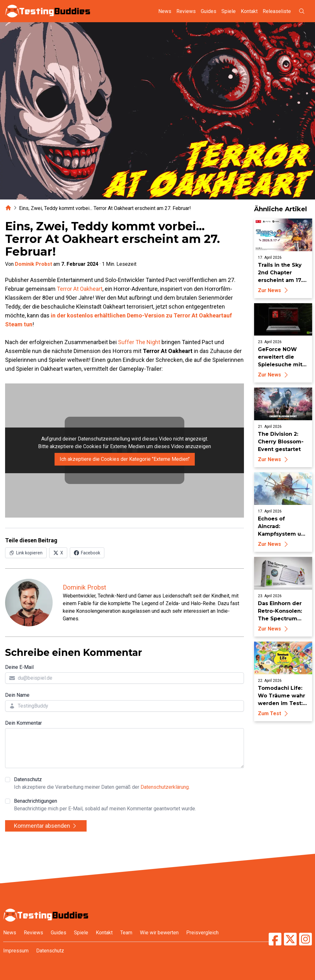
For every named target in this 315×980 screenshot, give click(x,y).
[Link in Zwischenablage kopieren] (26, 553)
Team (126, 933)
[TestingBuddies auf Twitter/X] (290, 939)
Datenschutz (102, 784)
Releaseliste (277, 11)
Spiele (229, 11)
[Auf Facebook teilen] (87, 553)
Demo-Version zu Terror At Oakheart (175, 315)
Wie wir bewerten (159, 933)
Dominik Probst (33, 264)
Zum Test (274, 713)
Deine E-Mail (19, 667)
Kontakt (249, 11)
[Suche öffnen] (302, 11)
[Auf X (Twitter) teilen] (58, 553)
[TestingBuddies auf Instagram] (305, 939)
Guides (209, 11)
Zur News (274, 290)
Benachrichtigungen (105, 805)
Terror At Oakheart (80, 289)
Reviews (186, 11)
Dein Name (17, 695)
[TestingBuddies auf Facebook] (275, 939)
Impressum (16, 951)
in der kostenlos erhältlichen (89, 315)
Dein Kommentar (23, 723)
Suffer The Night (139, 342)
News (165, 11)
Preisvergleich (202, 933)
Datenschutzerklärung (165, 787)
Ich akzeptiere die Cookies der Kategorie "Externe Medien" (125, 459)
